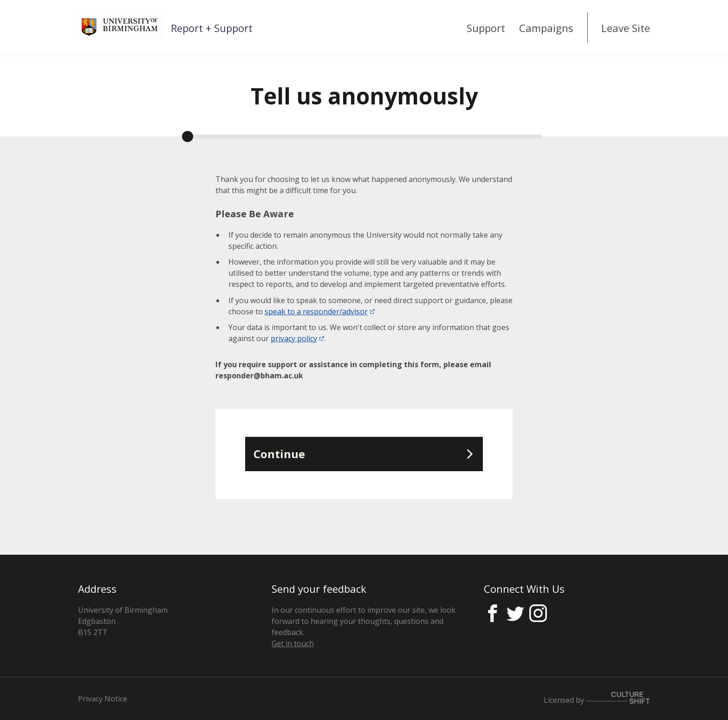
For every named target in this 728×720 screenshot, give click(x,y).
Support (486, 28)
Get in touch (293, 643)
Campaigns (546, 28)
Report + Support (212, 28)
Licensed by (597, 698)
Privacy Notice (103, 699)
